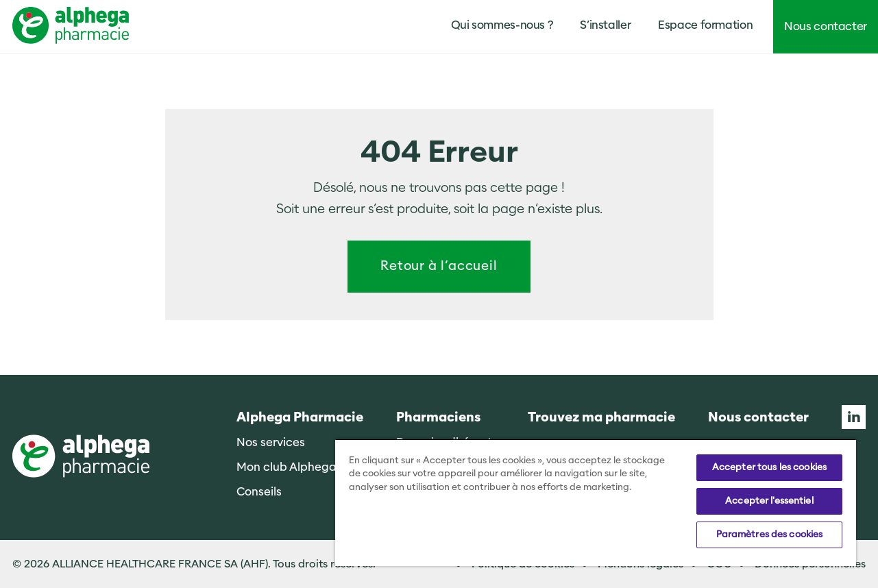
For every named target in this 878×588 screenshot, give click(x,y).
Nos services (271, 442)
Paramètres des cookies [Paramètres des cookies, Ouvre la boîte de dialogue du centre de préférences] (770, 535)
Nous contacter (826, 26)
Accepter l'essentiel (769, 501)
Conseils (259, 492)
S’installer (605, 25)
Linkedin (854, 417)
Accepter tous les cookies (769, 467)
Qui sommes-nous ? (502, 25)
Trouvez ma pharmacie (601, 418)
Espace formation (705, 25)
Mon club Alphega (286, 467)
